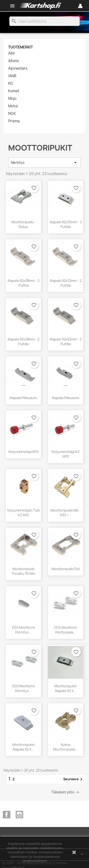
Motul (13, 106)
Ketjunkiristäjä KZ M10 (66, 454)
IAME (12, 76)
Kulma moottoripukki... (66, 747)
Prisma (14, 121)
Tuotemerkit (20, 47)
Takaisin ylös (66, 792)
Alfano (14, 61)
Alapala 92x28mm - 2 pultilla (23, 342)
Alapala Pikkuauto (66, 398)
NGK (12, 114)
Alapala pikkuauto (23, 398)
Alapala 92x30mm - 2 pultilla (66, 224)
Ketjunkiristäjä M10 (24, 452)
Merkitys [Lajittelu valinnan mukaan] (44, 163)
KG (11, 84)
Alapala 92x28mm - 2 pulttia (23, 283)
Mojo (12, 99)
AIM (11, 53)
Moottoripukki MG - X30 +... (66, 513)
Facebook (7, 815)
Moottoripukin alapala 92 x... (66, 688)
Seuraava (74, 779)
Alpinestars (18, 68)
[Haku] (44, 21)
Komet (14, 91)
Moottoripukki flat (66, 569)
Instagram (19, 815)
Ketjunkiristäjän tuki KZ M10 (23, 513)
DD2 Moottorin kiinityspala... (66, 630)
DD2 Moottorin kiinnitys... (24, 630)
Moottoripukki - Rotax (24, 224)
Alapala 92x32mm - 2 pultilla (66, 283)
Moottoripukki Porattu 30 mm (24, 571)
